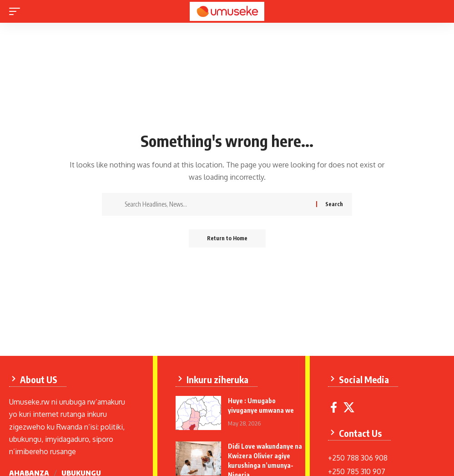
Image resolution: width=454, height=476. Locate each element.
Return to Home (227, 238)
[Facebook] (334, 408)
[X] (349, 408)
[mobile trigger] (17, 11)
